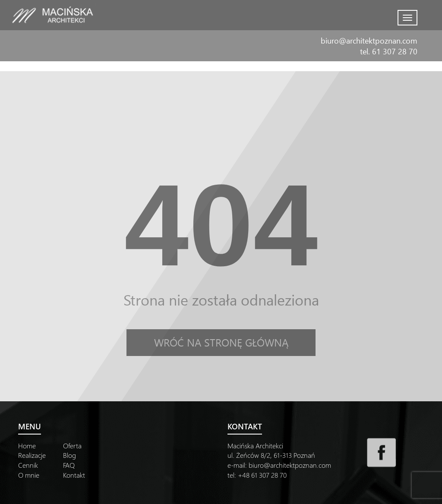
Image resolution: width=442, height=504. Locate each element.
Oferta (72, 446)
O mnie (29, 475)
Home (27, 446)
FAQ (69, 465)
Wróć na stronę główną (221, 342)
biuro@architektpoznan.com (369, 40)
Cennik (28, 465)
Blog (69, 455)
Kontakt (74, 475)
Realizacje (32, 455)
